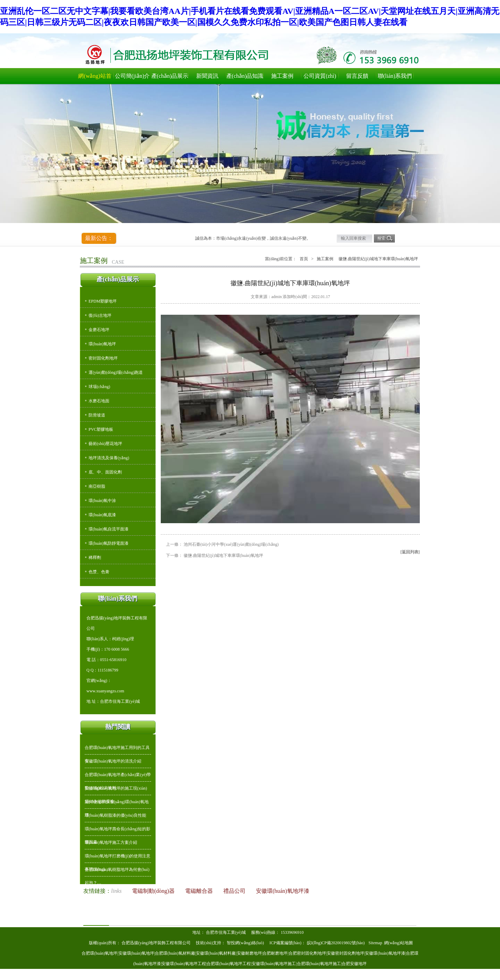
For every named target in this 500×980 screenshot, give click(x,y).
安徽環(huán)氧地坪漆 (283, 891)
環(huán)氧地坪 (102, 344)
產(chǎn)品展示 (170, 76)
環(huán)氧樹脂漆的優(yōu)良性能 (115, 815)
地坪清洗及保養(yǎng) (109, 458)
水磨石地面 (99, 401)
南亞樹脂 (97, 486)
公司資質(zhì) (320, 76)
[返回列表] (410, 552)
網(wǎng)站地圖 (399, 943)
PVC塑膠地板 (101, 429)
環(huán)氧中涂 (102, 501)
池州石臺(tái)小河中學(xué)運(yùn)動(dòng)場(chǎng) (231, 544)
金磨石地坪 (99, 330)
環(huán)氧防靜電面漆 (109, 543)
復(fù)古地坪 (100, 315)
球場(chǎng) (99, 387)
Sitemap (375, 943)
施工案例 (282, 76)
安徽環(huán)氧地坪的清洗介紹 (113, 761)
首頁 (304, 259)
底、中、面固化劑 (105, 472)
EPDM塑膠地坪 (103, 301)
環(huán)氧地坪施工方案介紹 (111, 842)
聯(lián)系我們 (395, 76)
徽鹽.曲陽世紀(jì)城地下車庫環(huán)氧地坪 (223, 555)
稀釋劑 (95, 558)
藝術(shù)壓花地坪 (105, 444)
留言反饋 (357, 76)
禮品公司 (235, 891)
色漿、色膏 (99, 572)
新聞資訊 (207, 76)
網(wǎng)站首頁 (95, 79)
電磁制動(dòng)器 (154, 891)
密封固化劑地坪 (103, 358)
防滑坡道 (97, 415)
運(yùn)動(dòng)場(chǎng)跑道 (116, 372)
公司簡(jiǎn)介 (132, 76)
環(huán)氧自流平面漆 (109, 529)
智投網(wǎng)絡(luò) (245, 943)
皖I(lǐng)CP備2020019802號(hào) (336, 943)
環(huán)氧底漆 (102, 515)
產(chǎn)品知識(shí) (245, 79)
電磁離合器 (200, 891)
